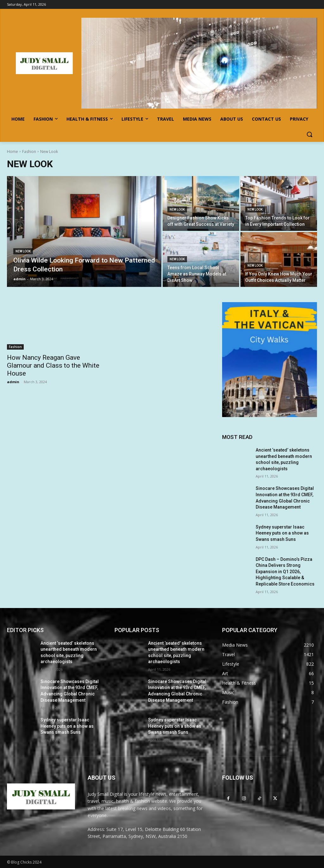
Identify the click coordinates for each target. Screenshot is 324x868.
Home (12, 152)
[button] (309, 134)
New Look (23, 251)
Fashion (29, 152)
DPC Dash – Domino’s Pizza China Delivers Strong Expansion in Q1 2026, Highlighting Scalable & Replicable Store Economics (285, 572)
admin (13, 382)
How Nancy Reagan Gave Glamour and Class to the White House (53, 365)
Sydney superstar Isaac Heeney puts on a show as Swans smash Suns (282, 533)
